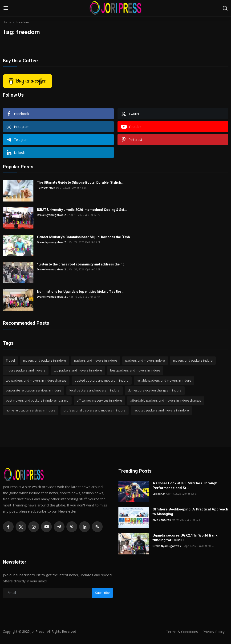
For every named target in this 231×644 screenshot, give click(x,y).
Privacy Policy (214, 632)
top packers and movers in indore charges (36, 380)
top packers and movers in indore (78, 370)
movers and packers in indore (45, 360)
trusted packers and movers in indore (102, 380)
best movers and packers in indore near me (37, 400)
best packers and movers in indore (135, 370)
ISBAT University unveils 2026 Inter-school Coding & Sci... (82, 210)
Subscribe (102, 593)
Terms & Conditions (182, 632)
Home (7, 22)
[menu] (6, 8)
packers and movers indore (145, 360)
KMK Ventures (162, 520)
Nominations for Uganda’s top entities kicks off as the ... (81, 292)
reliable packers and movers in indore (164, 380)
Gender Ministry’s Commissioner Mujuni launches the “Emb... (85, 237)
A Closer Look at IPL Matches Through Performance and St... (185, 486)
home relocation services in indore (31, 410)
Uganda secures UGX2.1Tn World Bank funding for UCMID (185, 538)
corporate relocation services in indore (34, 390)
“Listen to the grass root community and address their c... (82, 264)
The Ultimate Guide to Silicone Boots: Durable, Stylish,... (81, 182)
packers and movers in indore (96, 360)
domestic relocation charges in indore (155, 390)
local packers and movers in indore (95, 390)
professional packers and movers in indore (95, 410)
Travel (10, 360)
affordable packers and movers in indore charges (166, 400)
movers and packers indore (193, 360)
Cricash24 (159, 494)
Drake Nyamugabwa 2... (52, 215)
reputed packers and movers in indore (161, 410)
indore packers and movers (26, 370)
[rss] (97, 527)
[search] (225, 8)
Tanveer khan (46, 188)
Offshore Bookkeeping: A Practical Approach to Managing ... (190, 512)
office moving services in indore (99, 400)
